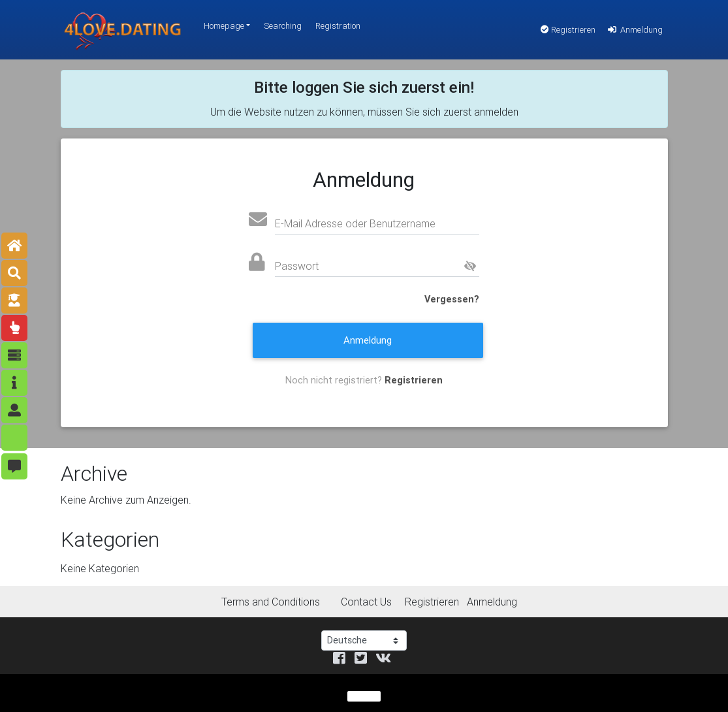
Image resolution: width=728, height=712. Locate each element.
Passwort (297, 266)
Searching (283, 26)
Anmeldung (634, 30)
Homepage (224, 26)
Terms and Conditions (271, 602)
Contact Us (366, 602)
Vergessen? (452, 299)
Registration (338, 26)
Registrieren (568, 30)
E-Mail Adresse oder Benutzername (355, 223)
